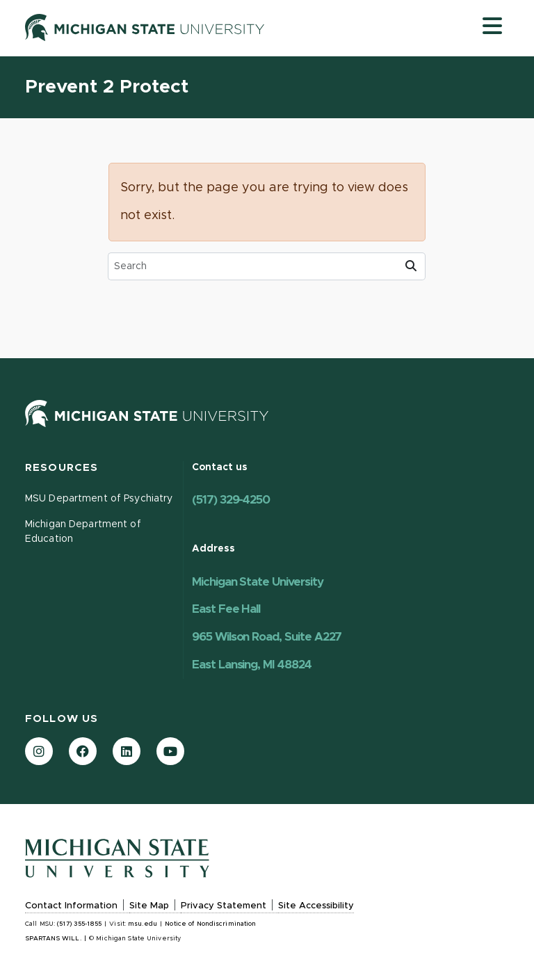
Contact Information (71, 906)
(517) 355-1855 (79, 924)
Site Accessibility (316, 906)
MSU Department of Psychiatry (99, 499)
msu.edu (143, 924)
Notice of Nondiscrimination (210, 924)
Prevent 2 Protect (107, 87)
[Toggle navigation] (492, 26)
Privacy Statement (224, 906)
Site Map (149, 906)
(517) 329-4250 (231, 500)
